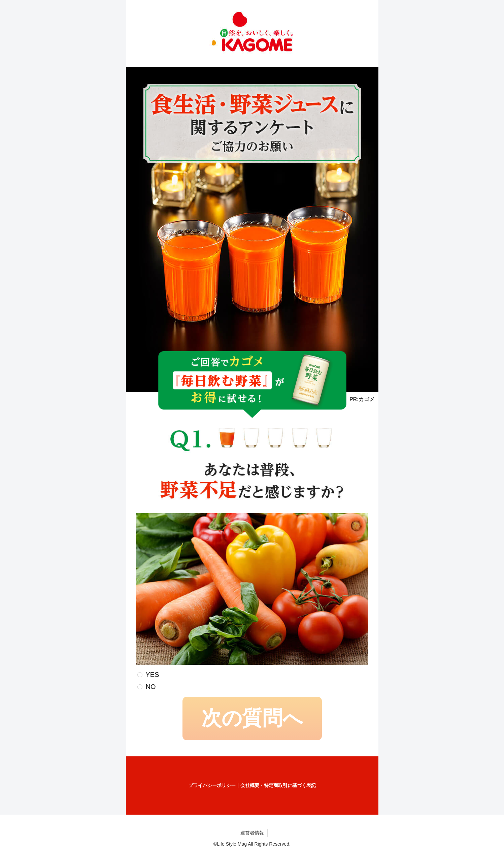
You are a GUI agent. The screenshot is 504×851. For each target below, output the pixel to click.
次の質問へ (252, 718)
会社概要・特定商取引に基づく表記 (278, 785)
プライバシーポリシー (212, 785)
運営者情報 (252, 833)
